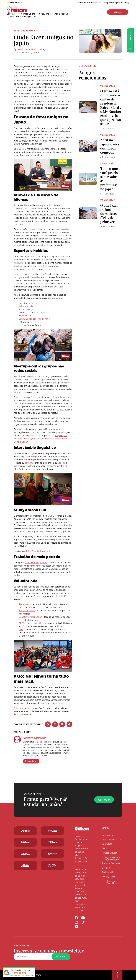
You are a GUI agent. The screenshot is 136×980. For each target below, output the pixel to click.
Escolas (12, 14)
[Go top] (117, 975)
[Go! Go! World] (25, 831)
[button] (48, 724)
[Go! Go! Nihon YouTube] (83, 918)
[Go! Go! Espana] (25, 854)
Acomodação (61, 14)
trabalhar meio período (36, 563)
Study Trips (45, 14)
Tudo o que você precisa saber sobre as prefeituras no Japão (110, 179)
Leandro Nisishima (26, 49)
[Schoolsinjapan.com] (52, 842)
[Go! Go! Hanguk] (25, 842)
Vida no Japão (28, 31)
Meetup (30, 376)
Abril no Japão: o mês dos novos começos (110, 146)
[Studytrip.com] (52, 831)
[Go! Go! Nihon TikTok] (83, 922)
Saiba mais (19, 708)
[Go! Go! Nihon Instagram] (76, 922)
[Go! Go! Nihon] (82, 829)
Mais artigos (31, 761)
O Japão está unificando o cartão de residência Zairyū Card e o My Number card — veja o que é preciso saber (111, 107)
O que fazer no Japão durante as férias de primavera (109, 213)
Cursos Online (28, 14)
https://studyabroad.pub (38, 551)
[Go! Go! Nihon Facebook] (76, 918)
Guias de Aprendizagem (22, 17)
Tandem (29, 463)
